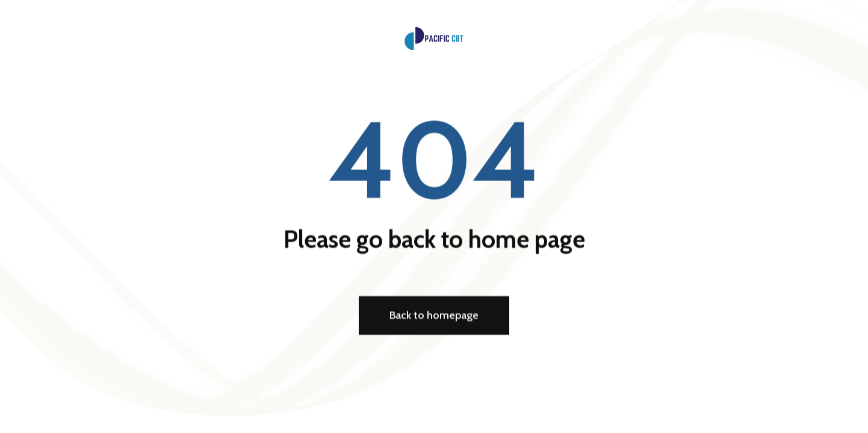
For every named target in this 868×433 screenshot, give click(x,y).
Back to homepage (434, 316)
